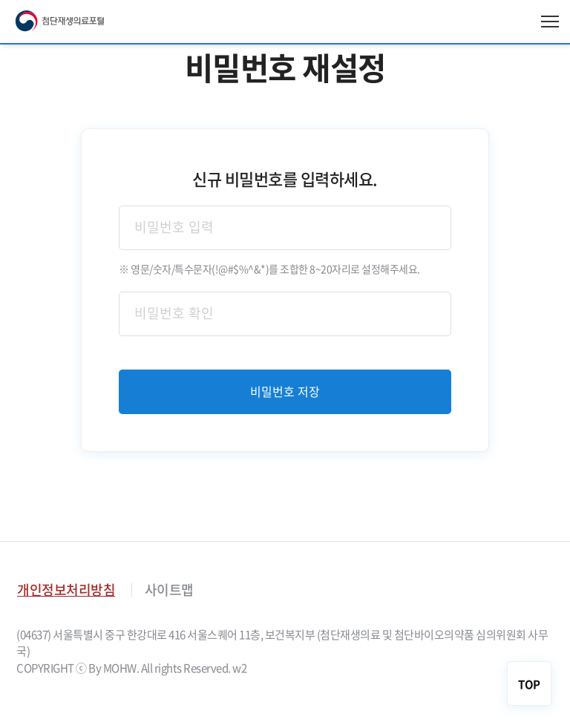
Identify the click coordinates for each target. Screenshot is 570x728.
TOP (529, 684)
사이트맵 (169, 590)
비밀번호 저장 (285, 392)
